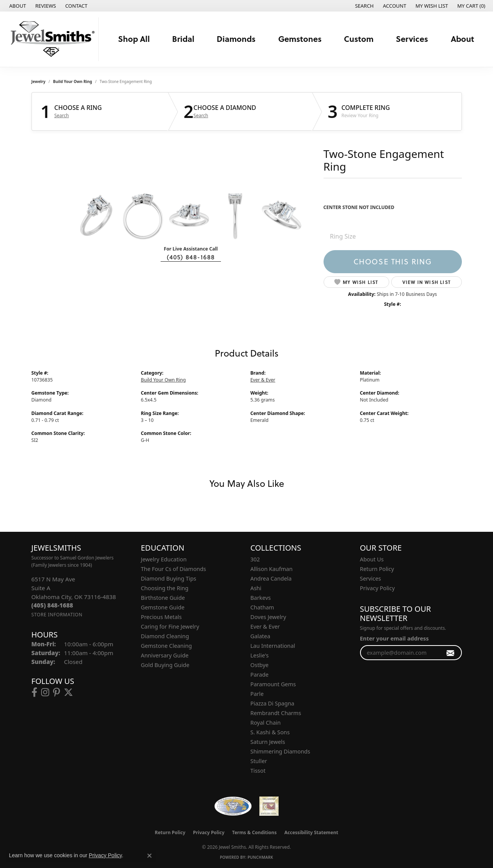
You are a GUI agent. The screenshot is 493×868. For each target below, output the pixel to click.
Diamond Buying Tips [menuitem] (169, 578)
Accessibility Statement (311, 832)
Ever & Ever (263, 380)
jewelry (39, 81)
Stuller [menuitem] (259, 761)
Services (412, 39)
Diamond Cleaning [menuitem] (165, 636)
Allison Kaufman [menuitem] (272, 569)
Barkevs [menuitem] (261, 598)
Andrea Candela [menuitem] (271, 578)
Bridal (183, 39)
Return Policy (377, 569)
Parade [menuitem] (260, 675)
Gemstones (300, 39)
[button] (364, 6)
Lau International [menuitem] (273, 646)
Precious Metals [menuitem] (161, 617)
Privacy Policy (378, 588)
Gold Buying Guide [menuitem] (165, 665)
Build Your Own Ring (73, 81)
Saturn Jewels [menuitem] (268, 742)
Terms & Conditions (254, 832)
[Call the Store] (52, 605)
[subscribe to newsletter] (451, 653)
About (462, 39)
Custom (359, 39)
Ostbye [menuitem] (260, 665)
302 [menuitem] (255, 559)
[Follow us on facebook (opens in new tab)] (34, 692)
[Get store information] (57, 615)
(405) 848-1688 (191, 257)
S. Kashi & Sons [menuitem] (270, 732)
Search (61, 116)
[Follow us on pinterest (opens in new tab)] (56, 692)
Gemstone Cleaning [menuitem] (167, 646)
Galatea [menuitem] (261, 636)
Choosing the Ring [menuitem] (165, 588)
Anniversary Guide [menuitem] (165, 655)
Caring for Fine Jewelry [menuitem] (170, 627)
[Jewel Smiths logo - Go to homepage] (51, 39)
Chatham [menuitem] (262, 607)
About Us (372, 559)
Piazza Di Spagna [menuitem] (272, 703)
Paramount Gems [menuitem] (273, 684)
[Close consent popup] (149, 856)
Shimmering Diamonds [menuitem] (281, 751)
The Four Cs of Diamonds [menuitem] (174, 569)
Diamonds (236, 39)
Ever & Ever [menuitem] (265, 627)
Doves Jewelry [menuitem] (268, 617)
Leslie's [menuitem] (260, 655)
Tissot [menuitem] (258, 771)
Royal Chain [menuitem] (266, 723)
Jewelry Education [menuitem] (164, 559)
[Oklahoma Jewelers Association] (269, 806)
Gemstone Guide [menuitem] (163, 607)
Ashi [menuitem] (256, 588)
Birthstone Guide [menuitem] (163, 598)
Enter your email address (394, 638)
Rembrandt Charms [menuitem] (276, 713)
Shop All (134, 39)
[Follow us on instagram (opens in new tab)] (45, 692)
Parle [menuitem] (257, 694)
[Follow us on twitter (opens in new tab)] (68, 692)
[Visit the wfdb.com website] (233, 806)
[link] (17, 6)
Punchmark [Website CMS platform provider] (260, 857)
